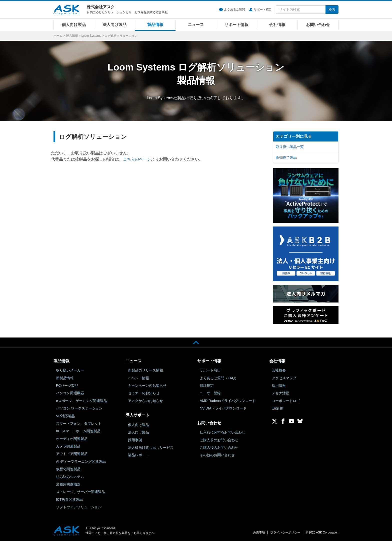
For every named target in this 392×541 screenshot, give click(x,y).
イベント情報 (138, 378)
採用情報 (279, 385)
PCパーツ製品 (67, 385)
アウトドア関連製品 (72, 454)
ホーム (58, 36)
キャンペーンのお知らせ (147, 385)
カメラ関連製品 (68, 446)
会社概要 (279, 370)
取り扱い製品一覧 (290, 147)
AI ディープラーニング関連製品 (81, 461)
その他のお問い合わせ (217, 455)
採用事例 (135, 440)
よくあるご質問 (234, 9)
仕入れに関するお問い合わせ (222, 432)
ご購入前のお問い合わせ (219, 440)
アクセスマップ (284, 378)
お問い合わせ (318, 25)
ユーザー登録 (210, 393)
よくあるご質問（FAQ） (219, 378)
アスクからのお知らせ (145, 401)
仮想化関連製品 (68, 469)
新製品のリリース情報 (145, 370)
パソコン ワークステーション (79, 408)
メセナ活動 (280, 393)
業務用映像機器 (68, 484)
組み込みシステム (70, 477)
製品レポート (138, 455)
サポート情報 (236, 25)
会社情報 (277, 25)
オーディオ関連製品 (72, 439)
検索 (332, 9)
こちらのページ (137, 159)
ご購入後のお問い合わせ (219, 447)
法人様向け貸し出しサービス (151, 447)
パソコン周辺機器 (70, 393)
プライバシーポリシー (285, 532)
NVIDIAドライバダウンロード (223, 408)
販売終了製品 (286, 157)
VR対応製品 (65, 416)
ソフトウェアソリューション (79, 507)
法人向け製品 (114, 25)
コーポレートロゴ (286, 401)
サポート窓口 (263, 9)
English (277, 408)
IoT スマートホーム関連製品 (78, 431)
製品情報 (155, 25)
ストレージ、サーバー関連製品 (80, 492)
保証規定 (207, 385)
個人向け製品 (74, 25)
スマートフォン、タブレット (79, 423)
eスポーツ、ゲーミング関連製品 (81, 401)
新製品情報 (65, 378)
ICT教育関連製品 (69, 499)
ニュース (196, 25)
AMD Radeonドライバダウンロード (228, 401)
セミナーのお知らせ (144, 393)
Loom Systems (91, 36)
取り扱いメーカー (70, 370)
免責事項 (259, 532)
